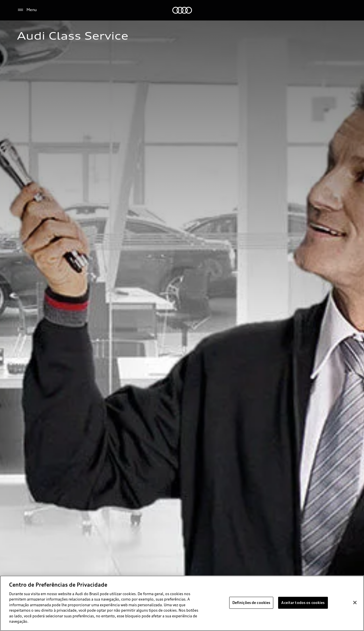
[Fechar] (355, 603)
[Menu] (27, 10)
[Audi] (182, 10)
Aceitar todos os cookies (303, 603)
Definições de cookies (251, 603)
